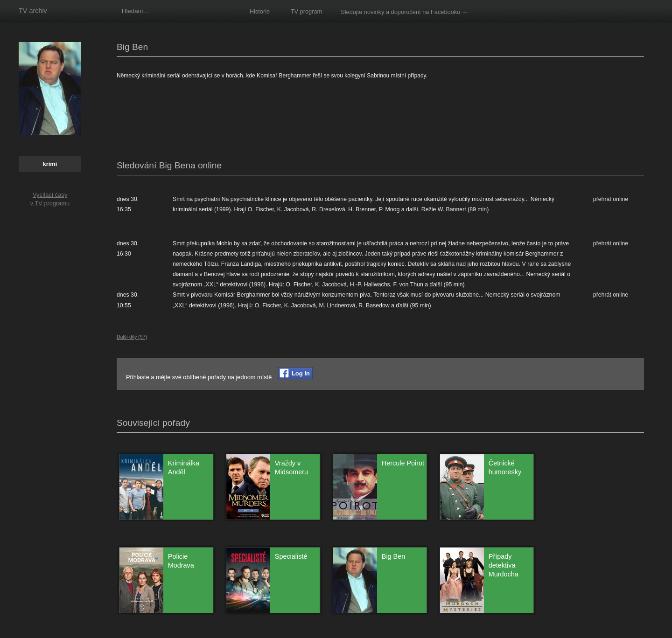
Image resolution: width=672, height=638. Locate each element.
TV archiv (33, 11)
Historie (260, 11)
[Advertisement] (287, 121)
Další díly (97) (132, 337)
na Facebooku (441, 12)
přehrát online (611, 199)
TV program (307, 11)
